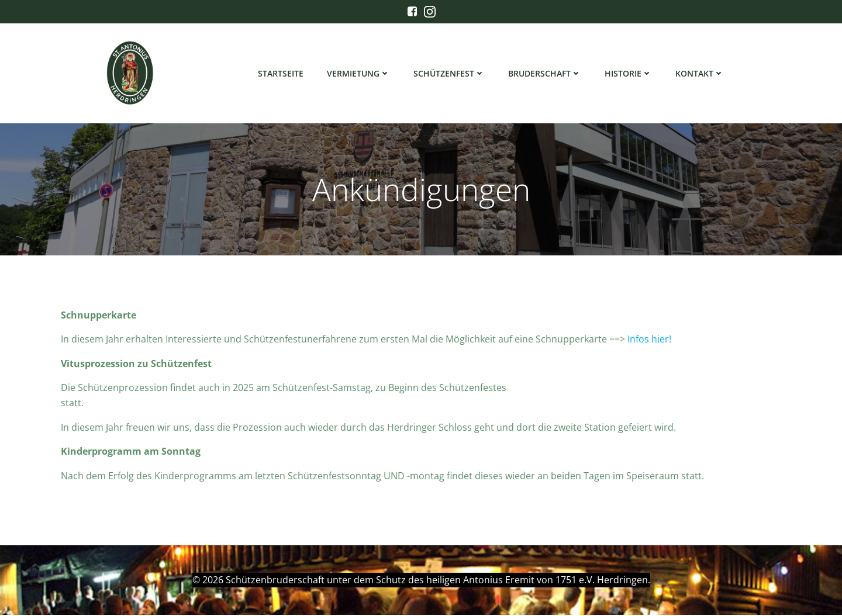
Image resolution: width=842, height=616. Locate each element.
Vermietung (359, 73)
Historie (629, 73)
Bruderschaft (545, 73)
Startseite (281, 73)
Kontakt (700, 73)
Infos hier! (649, 341)
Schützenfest (450, 73)
